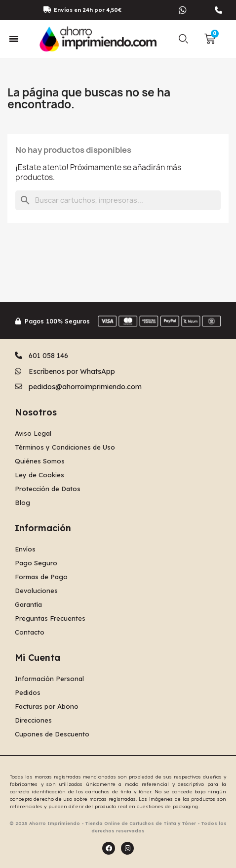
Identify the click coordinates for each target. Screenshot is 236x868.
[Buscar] (118, 200)
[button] (184, 39)
